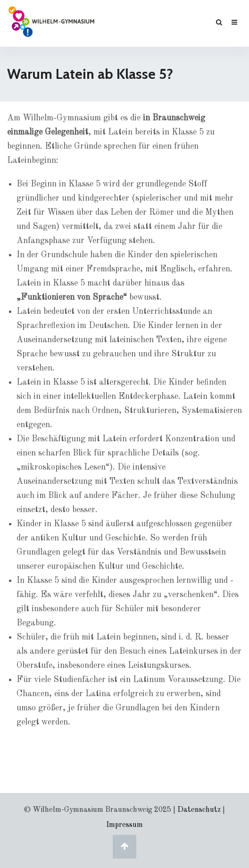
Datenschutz (199, 810)
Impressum (124, 825)
